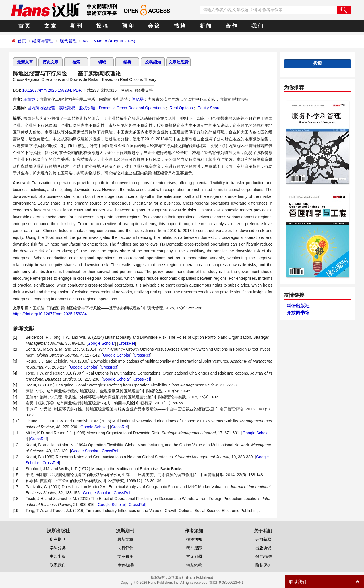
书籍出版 (58, 556)
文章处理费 (179, 62)
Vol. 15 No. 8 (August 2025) (109, 41)
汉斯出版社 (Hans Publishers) (191, 577)
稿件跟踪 (194, 548)
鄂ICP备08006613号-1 (226, 583)
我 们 (257, 26)
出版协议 (263, 548)
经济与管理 (43, 41)
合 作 (231, 26)
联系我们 (58, 565)
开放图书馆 (298, 313)
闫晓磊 (138, 99)
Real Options (181, 108)
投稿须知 (153, 62)
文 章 (50, 26)
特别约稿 (194, 565)
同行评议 (125, 548)
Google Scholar (101, 343)
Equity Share (208, 108)
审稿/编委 (126, 565)
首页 (22, 41)
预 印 (128, 26)
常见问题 (194, 556)
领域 (102, 62)
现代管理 (68, 41)
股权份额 (87, 108)
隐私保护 (263, 565)
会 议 (154, 26)
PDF (77, 90)
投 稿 (102, 26)
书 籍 (180, 26)
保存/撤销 (264, 556)
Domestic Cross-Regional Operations (132, 108)
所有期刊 (58, 539)
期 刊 (76, 26)
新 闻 (205, 26)
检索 (76, 62)
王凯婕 (29, 99)
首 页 (24, 26)
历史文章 (51, 62)
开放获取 (263, 539)
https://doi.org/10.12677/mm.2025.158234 (50, 314)
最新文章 (25, 62)
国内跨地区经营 (41, 108)
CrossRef (127, 343)
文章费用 (125, 556)
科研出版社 (298, 306)
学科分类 (58, 548)
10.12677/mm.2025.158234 (46, 90)
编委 (127, 62)
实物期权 (67, 108)
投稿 (318, 63)
